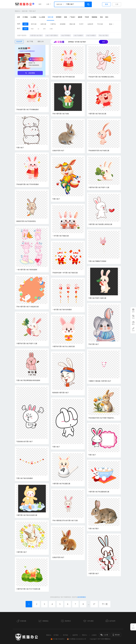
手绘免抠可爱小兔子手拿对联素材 (28, 184)
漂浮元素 (34, 24)
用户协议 (66, 635)
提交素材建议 (82, 597)
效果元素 (43, 24)
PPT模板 (25, 17)
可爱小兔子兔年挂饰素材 (25, 478)
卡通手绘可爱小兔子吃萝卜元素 (99, 187)
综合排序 (19, 42)
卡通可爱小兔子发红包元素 (97, 114)
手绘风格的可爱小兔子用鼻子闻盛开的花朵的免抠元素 (102, 418)
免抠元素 (25, 11)
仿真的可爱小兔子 (58, 151)
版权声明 (75, 635)
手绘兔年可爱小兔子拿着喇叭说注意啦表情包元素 (102, 77)
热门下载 (30, 42)
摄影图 (80, 17)
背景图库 (59, 17)
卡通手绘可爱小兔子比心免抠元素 (64, 347)
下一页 (105, 604)
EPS (44, 29)
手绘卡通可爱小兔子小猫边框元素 (28, 307)
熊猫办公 (18, 11)
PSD (32, 29)
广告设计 (72, 17)
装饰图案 (63, 24)
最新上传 (41, 42)
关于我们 (56, 635)
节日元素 (100, 24)
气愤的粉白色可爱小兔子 (25, 442)
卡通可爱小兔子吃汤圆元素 (61, 484)
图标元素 (72, 24)
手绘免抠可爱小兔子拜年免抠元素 (64, 77)
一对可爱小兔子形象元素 (61, 236)
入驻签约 (94, 635)
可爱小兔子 (32, 11)
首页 (40, 4)
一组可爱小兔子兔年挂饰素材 (62, 310)
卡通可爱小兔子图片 (36, 35)
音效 (101, 17)
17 (94, 604)
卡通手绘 (53, 24)
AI (38, 29)
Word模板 (33, 17)
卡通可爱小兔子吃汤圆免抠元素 (99, 492)
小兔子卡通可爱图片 (52, 35)
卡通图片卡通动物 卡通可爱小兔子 (100, 381)
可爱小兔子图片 (94, 529)
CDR (51, 29)
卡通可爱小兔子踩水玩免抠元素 (27, 515)
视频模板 (94, 17)
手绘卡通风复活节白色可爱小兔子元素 (65, 521)
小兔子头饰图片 (91, 35)
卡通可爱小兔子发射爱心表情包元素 (100, 224)
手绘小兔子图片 (104, 35)
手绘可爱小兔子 (94, 344)
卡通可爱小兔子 (22, 552)
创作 (103, 42)
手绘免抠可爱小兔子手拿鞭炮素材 (28, 110)
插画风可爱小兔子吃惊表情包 (26, 221)
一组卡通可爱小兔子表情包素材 (27, 270)
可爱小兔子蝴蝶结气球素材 (97, 261)
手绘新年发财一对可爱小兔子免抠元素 (65, 273)
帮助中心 (85, 635)
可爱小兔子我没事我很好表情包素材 (28, 380)
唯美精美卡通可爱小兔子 (61, 393)
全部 (18, 17)
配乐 (107, 17)
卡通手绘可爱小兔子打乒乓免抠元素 (28, 589)
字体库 (87, 17)
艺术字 (81, 24)
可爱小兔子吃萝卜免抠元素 (97, 298)
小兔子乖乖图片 (66, 35)
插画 (66, 17)
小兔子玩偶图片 (78, 35)
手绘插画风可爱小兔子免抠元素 (99, 151)
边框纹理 (90, 24)
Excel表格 (42, 17)
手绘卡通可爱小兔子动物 (61, 114)
